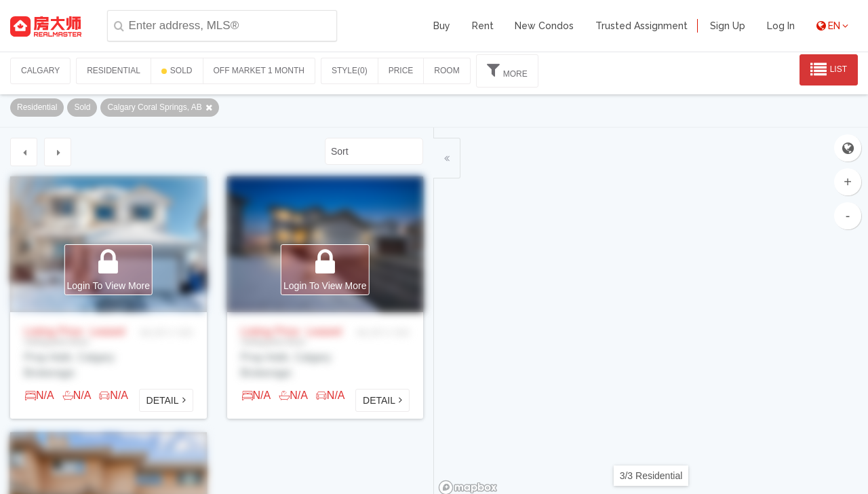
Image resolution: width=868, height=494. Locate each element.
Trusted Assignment (642, 26)
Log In (781, 26)
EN (832, 26)
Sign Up (728, 26)
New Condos (544, 26)
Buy (442, 26)
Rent (483, 26)
